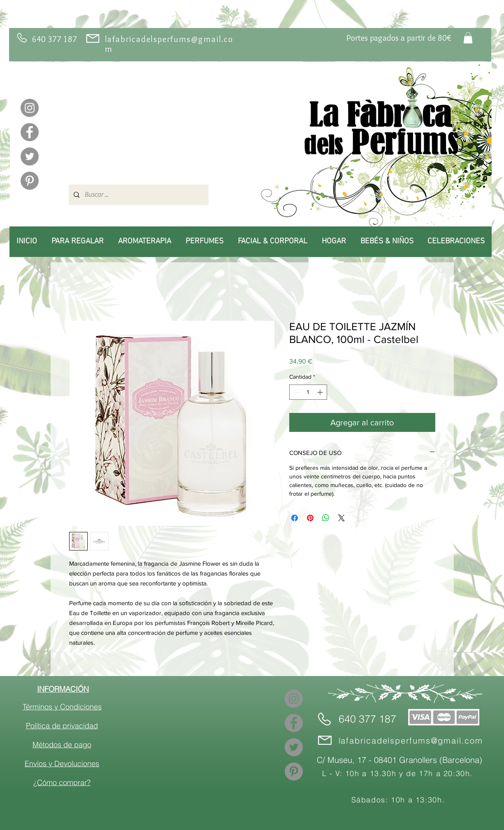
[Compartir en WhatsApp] (326, 518)
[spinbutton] (308, 392)
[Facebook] (30, 132)
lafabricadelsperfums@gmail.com (411, 740)
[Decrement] (296, 392)
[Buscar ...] (138, 195)
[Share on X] (341, 518)
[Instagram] (30, 108)
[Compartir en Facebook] (295, 518)
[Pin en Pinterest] (310, 518)
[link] (468, 38)
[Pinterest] (30, 181)
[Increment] (321, 392)
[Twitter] (30, 156)
